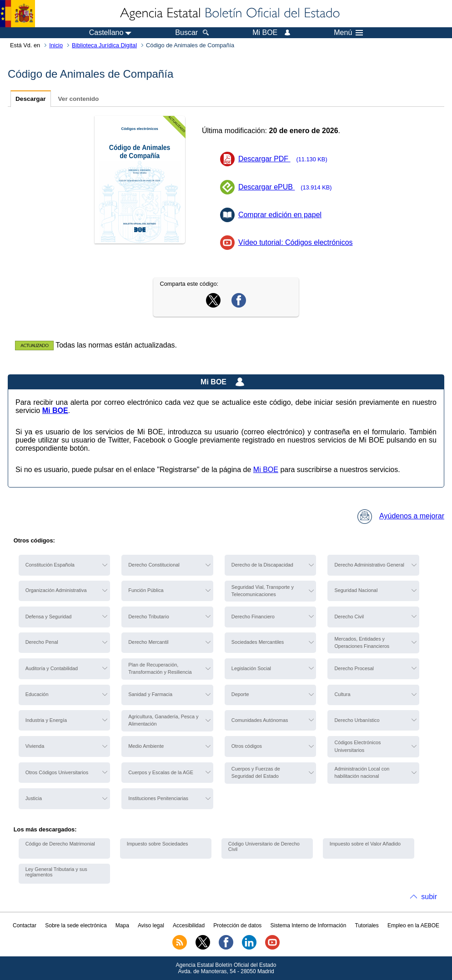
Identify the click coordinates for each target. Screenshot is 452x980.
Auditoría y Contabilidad (52, 668)
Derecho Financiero (253, 617)
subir (429, 897)
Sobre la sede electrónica (76, 925)
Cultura (342, 694)
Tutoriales (367, 925)
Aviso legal (151, 925)
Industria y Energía (46, 720)
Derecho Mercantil (148, 642)
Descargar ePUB (288, 187)
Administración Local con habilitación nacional (362, 772)
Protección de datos (237, 925)
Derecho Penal (42, 642)
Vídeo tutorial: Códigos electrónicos (296, 242)
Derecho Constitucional (154, 565)
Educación (37, 694)
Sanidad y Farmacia (150, 694)
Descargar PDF (286, 159)
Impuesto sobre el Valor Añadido (365, 844)
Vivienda (35, 746)
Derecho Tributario (148, 617)
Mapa (122, 925)
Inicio (56, 45)
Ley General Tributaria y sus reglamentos (56, 872)
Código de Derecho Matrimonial (60, 844)
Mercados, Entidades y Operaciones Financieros (362, 642)
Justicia (34, 798)
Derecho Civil (349, 617)
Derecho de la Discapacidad (262, 565)
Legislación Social (251, 668)
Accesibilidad (189, 925)
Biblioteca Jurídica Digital (104, 45)
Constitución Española (50, 565)
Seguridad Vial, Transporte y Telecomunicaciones (263, 591)
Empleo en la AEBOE (413, 925)
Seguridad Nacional (356, 590)
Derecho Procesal (354, 668)
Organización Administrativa (56, 590)
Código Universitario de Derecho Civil (264, 846)
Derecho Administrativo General (369, 565)
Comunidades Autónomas (260, 720)
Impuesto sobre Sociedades (158, 844)
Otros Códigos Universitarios (57, 772)
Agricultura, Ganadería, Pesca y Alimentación (163, 720)
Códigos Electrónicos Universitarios (357, 746)
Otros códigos (247, 746)
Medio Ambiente (146, 746)
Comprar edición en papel (280, 215)
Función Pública (146, 590)
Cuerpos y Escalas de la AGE (161, 772)
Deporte (240, 694)
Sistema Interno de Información (309, 925)
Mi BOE (266, 470)
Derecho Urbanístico (357, 720)
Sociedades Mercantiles (258, 642)
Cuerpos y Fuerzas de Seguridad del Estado (256, 772)
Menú (348, 33)
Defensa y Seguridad (49, 617)
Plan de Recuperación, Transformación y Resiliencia (160, 668)
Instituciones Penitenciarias (158, 798)
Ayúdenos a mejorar (401, 516)
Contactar (25, 925)
